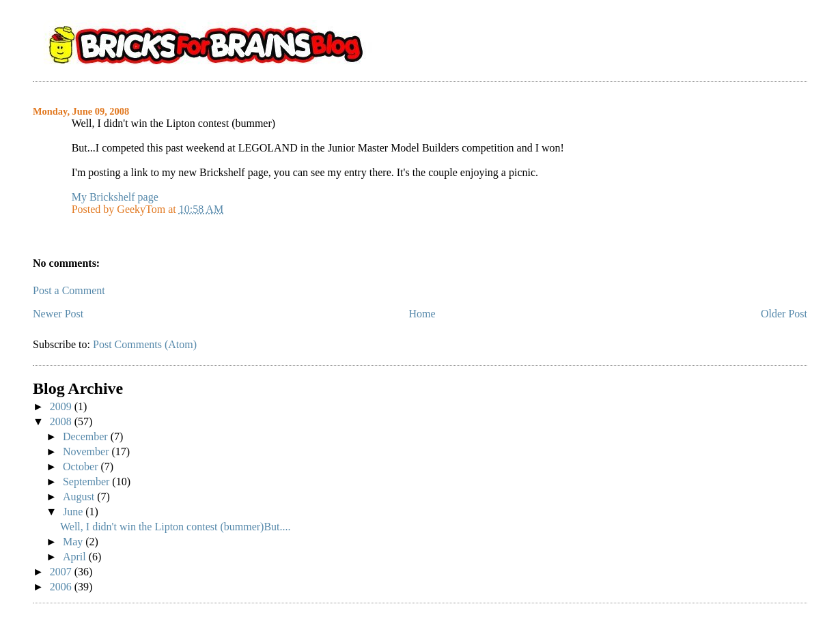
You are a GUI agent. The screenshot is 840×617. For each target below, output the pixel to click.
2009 (62, 406)
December (87, 436)
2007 (62, 572)
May (74, 542)
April (76, 557)
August (80, 497)
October (82, 467)
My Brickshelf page (115, 197)
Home (422, 314)
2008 (62, 421)
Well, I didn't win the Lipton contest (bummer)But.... (176, 527)
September (87, 482)
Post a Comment (69, 290)
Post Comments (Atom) (145, 344)
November (87, 451)
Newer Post (58, 314)
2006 (62, 587)
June (74, 512)
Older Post (784, 314)
